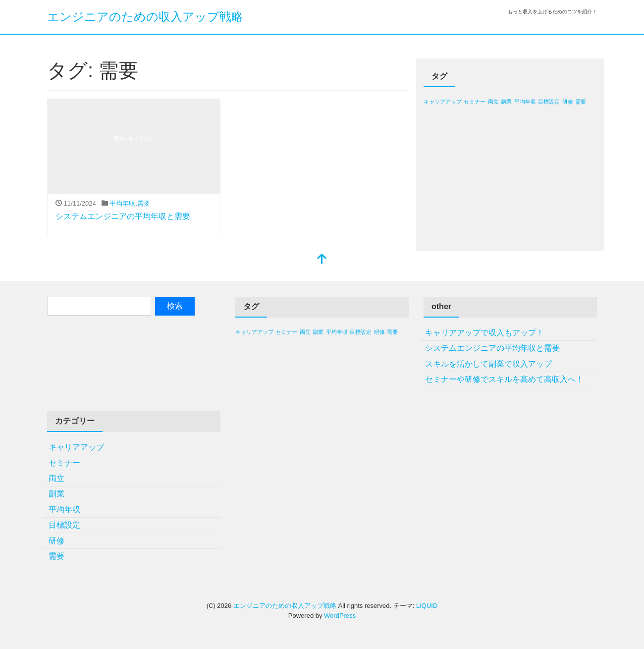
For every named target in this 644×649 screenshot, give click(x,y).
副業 (56, 494)
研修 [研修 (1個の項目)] (568, 102)
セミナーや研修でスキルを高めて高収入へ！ (504, 379)
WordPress (340, 616)
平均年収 (122, 203)
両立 (56, 478)
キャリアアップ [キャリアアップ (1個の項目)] (443, 102)
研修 (56, 541)
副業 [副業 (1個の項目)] (506, 102)
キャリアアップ (76, 447)
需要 (144, 203)
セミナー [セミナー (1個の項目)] (475, 102)
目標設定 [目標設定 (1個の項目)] (549, 102)
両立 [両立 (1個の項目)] (493, 102)
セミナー (64, 463)
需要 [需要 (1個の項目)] (581, 102)
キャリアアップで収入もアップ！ (484, 333)
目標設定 (64, 525)
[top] (322, 260)
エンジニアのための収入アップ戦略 (145, 17)
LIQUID (427, 606)
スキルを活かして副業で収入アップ (488, 364)
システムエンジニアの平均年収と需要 (123, 216)
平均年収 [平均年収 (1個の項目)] (525, 102)
